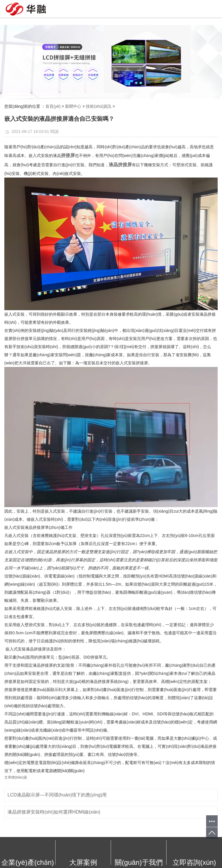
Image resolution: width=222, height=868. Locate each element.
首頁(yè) (53, 106)
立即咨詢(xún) (194, 862)
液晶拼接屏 (120, 165)
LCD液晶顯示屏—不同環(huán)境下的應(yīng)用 (57, 795)
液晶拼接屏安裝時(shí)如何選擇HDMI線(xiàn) (54, 812)
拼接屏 (68, 155)
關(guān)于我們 (139, 862)
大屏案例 (83, 862)
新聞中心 (73, 106)
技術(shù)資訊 (99, 106)
